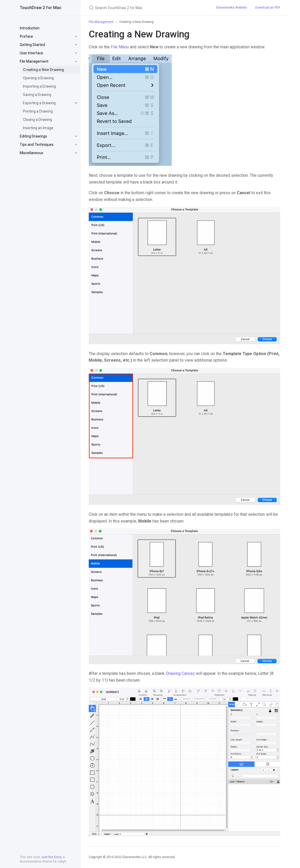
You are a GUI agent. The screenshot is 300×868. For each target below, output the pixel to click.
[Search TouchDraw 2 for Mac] (146, 8)
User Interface (31, 53)
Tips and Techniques (37, 145)
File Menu (120, 47)
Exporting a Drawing (39, 103)
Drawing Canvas (180, 673)
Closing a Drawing (37, 120)
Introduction (30, 28)
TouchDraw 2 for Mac (41, 8)
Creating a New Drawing (43, 70)
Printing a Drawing (38, 111)
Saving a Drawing (37, 95)
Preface (26, 36)
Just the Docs (51, 857)
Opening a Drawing (38, 78)
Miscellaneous (31, 153)
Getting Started (32, 45)
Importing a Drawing (39, 86)
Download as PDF (268, 8)
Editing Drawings (33, 136)
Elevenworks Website (232, 8)
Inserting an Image (38, 128)
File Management (34, 61)
